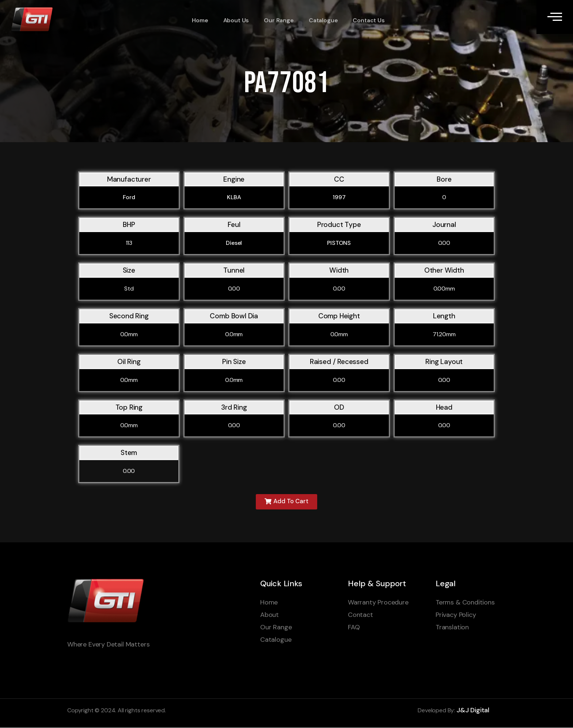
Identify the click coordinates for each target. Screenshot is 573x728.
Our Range (277, 20)
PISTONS (339, 243)
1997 (339, 197)
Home (199, 20)
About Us (235, 20)
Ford (129, 197)
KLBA (234, 197)
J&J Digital (473, 711)
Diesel (234, 243)
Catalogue (321, 20)
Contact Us (366, 20)
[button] (287, 502)
